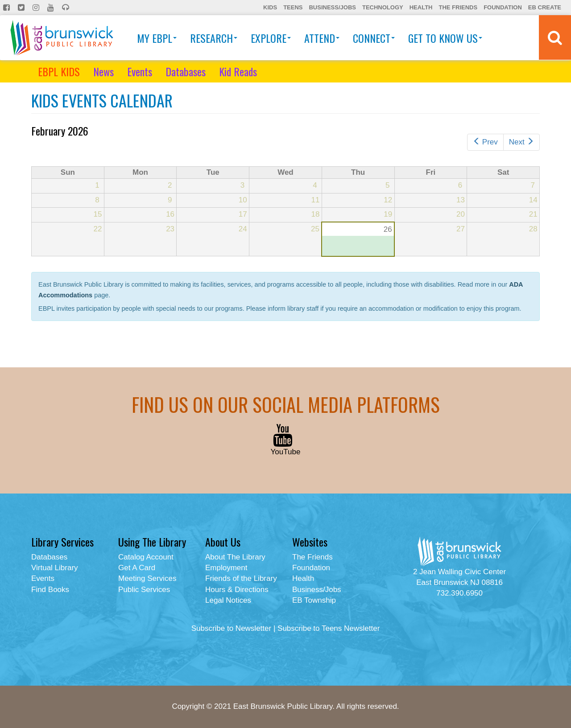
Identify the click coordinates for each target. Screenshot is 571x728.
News (103, 71)
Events (140, 71)
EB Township (314, 600)
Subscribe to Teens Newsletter (329, 628)
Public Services (144, 590)
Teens (293, 7)
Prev (485, 142)
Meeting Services (147, 578)
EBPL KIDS (59, 71)
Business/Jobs (332, 7)
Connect (374, 38)
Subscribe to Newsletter (232, 628)
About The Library (235, 557)
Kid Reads (238, 71)
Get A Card (137, 568)
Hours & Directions (237, 590)
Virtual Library (55, 568)
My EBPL (157, 38)
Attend (322, 38)
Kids (270, 7)
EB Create (545, 7)
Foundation (503, 7)
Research (214, 38)
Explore (271, 38)
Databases (186, 71)
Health (421, 7)
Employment (226, 568)
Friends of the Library (241, 578)
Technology (383, 7)
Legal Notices (228, 600)
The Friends (458, 7)
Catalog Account (146, 557)
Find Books (50, 590)
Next (521, 142)
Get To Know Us (445, 38)
